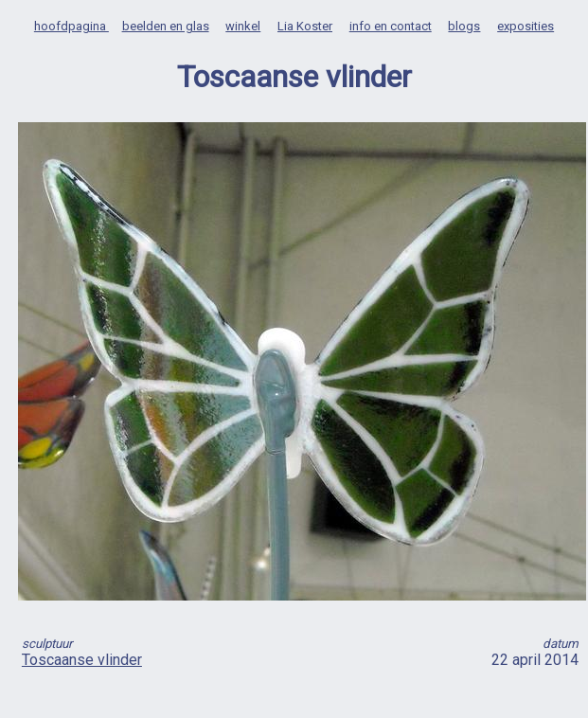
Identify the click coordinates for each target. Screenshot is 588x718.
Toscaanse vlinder (82, 660)
